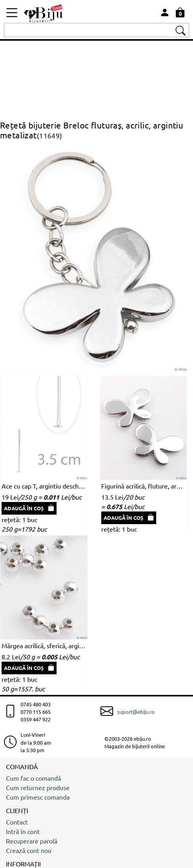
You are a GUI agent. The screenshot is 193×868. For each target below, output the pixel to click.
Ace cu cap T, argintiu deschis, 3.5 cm (44, 486)
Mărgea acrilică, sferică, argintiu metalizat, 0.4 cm (44, 645)
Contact (17, 822)
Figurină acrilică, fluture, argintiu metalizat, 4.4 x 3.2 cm (144, 486)
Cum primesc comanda (38, 797)
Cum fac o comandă (33, 778)
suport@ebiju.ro (136, 712)
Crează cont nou (29, 850)
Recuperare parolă (32, 841)
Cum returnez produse (38, 787)
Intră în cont (23, 831)
